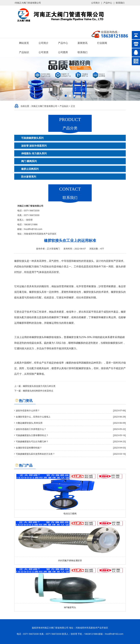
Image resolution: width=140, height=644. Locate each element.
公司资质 (44, 52)
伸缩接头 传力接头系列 (34, 153)
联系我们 (120, 3)
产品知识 (24, 52)
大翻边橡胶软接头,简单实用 (29, 423)
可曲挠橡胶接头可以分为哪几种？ (32, 441)
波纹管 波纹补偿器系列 (34, 146)
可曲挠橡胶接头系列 (32, 138)
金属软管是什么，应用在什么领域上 (33, 417)
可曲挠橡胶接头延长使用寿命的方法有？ (35, 454)
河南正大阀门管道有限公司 (44, 106)
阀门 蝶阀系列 (29, 161)
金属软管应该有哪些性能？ (29, 448)
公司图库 (63, 52)
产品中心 (108, 3)
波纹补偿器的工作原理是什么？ (31, 429)
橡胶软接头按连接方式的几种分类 (39, 386)
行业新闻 (102, 43)
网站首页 (24, 43)
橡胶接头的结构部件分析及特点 (38, 391)
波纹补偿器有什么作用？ (28, 410)
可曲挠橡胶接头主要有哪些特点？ (32, 435)
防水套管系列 (29, 177)
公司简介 (96, 3)
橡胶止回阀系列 (30, 169)
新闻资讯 (83, 43)
